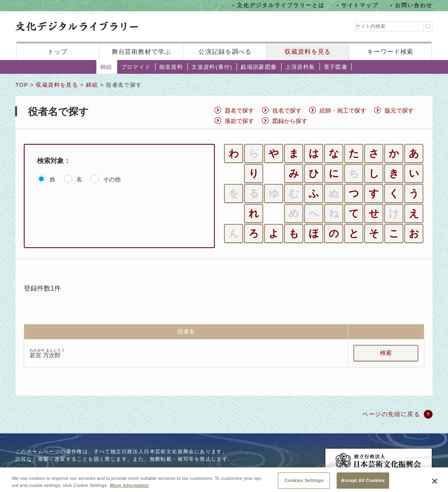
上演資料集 (300, 67)
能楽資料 (171, 67)
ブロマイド (136, 67)
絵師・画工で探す (343, 110)
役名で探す (287, 110)
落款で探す (239, 121)
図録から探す (290, 121)
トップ (58, 51)
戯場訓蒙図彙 (259, 67)
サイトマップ (360, 5)
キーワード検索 (390, 51)
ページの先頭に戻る (391, 414)
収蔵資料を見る (308, 51)
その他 (112, 179)
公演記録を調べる (225, 51)
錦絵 (107, 67)
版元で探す (399, 110)
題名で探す (239, 110)
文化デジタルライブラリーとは (281, 5)
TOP (22, 85)
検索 (386, 353)
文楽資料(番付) (212, 67)
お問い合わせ (414, 5)
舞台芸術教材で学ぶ (142, 51)
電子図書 (336, 67)
